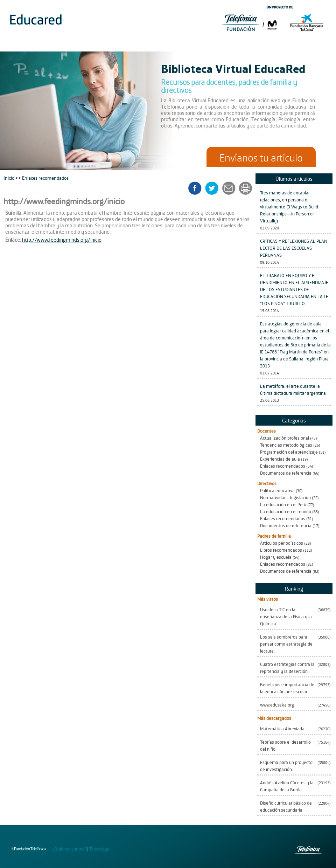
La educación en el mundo (286, 511)
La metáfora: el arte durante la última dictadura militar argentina (293, 389)
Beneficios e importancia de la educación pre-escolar (287, 688)
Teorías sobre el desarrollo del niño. (285, 745)
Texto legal (100, 849)
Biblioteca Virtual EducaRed (233, 68)
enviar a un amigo (230, 188)
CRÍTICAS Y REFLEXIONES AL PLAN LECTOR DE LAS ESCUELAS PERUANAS (294, 248)
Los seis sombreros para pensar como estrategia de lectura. (286, 644)
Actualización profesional (285, 438)
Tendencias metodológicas (286, 445)
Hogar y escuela (276, 557)
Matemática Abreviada (282, 728)
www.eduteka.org (277, 705)
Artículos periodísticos (282, 543)
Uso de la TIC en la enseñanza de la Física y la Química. (286, 616)
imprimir (245, 188)
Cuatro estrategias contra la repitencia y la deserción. (287, 667)
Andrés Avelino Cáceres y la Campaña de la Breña (287, 786)
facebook (197, 188)
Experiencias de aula (280, 459)
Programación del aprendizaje (289, 452)
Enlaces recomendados (283, 466)
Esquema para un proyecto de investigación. (286, 766)
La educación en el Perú (283, 504)
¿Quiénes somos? (69, 849)
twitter (214, 188)
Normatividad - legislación (285, 497)
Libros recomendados (281, 550)
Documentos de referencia (286, 473)
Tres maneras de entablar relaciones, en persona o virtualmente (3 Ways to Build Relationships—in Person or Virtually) (289, 206)
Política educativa (277, 490)
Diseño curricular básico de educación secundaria (286, 806)
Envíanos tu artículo (261, 157)
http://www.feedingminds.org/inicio (62, 239)
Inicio (9, 177)
